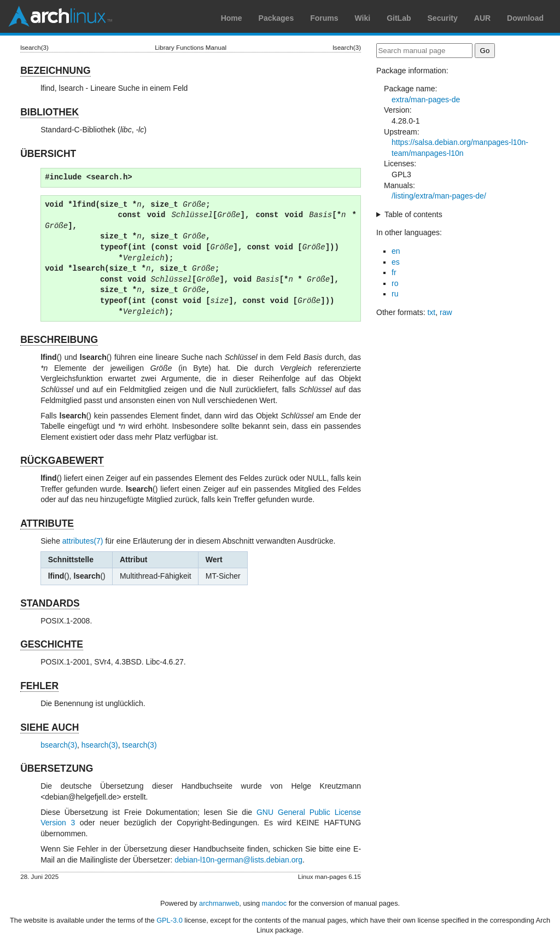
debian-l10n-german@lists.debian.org (238, 860)
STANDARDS (50, 603)
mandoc (275, 903)
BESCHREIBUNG (59, 340)
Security (443, 18)
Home (232, 18)
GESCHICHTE (52, 644)
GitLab (399, 18)
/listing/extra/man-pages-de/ (439, 196)
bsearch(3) (59, 745)
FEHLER (39, 686)
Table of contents (413, 214)
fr (394, 272)
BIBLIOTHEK (49, 112)
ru (395, 294)
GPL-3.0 (170, 920)
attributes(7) (83, 541)
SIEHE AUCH (49, 727)
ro (395, 283)
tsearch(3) (140, 745)
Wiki (363, 18)
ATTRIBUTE (47, 523)
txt (431, 312)
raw (446, 312)
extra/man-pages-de (426, 100)
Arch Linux (60, 16)
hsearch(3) (100, 745)
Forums (324, 18)
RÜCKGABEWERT (62, 461)
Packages (276, 18)
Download (525, 18)
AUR (482, 18)
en (396, 251)
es (396, 262)
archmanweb (219, 903)
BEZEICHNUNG (55, 71)
